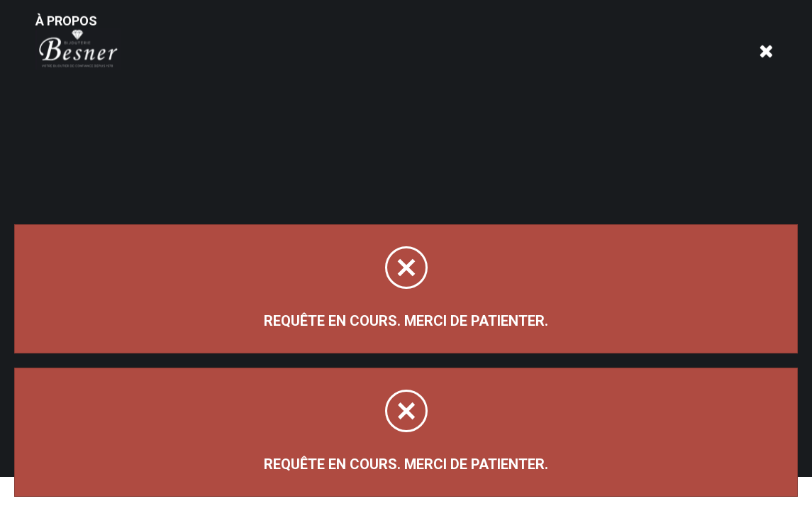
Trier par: (617, 155)
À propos (201, 44)
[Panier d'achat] (767, 33)
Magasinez (83, 137)
